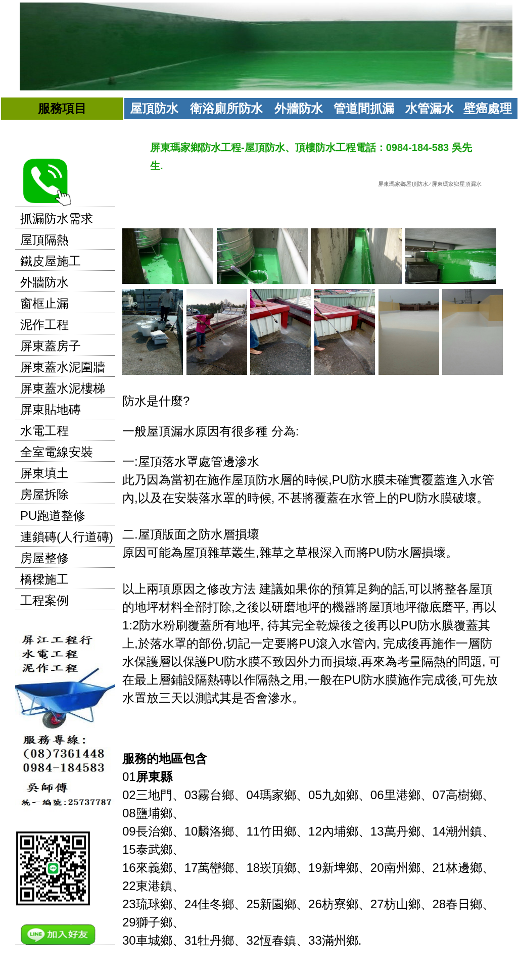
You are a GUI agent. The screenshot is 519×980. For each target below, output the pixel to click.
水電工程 (44, 431)
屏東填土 (44, 473)
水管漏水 (430, 108)
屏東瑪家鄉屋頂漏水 (457, 184)
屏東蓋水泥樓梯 (63, 388)
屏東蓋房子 (51, 346)
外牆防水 (299, 108)
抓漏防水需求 (57, 218)
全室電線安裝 (57, 452)
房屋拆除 (44, 494)
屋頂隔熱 (44, 240)
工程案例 (44, 600)
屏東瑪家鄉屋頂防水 (403, 184)
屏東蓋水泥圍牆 (63, 367)
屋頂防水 (154, 108)
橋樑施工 (44, 579)
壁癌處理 (488, 108)
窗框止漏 (44, 303)
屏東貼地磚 (51, 409)
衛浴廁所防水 (226, 108)
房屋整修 (44, 558)
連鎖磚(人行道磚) (67, 537)
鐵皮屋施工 (51, 261)
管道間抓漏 (364, 108)
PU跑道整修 (53, 516)
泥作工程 (44, 325)
